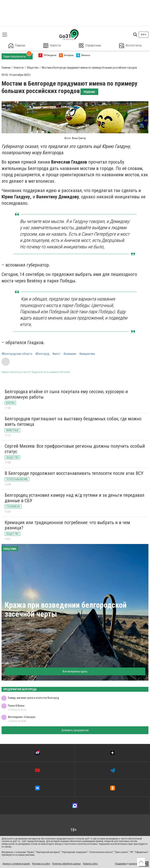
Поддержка (121, 864)
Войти (144, 34)
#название (70, 354)
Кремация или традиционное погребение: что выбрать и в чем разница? (67, 525)
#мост (56, 354)
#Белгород (42, 354)
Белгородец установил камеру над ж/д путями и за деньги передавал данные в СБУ (75, 498)
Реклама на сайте (41, 864)
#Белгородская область (17, 354)
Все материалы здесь (75, 671)
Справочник (90, 46)
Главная (17, 46)
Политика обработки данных (66, 864)
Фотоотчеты (130, 46)
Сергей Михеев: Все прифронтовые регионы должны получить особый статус (75, 449)
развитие (133, 864)
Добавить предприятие (75, 730)
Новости (52, 46)
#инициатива (87, 354)
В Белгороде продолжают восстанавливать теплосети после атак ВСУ (74, 473)
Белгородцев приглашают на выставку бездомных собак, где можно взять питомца (73, 421)
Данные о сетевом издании (16, 864)
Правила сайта (90, 864)
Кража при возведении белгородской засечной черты (66, 610)
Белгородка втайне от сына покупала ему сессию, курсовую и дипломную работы (66, 394)
